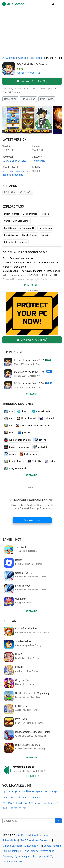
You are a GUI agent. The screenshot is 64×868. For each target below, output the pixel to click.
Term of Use (49, 835)
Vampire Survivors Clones (17, 221)
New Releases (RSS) (14, 862)
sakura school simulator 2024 (32, 426)
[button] (53, 4)
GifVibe (25, 851)
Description (10, 99)
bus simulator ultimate (17, 440)
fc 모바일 (34, 461)
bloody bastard (26, 418)
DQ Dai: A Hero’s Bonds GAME (25, 252)
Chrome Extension (13, 846)
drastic (23, 411)
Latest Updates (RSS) (42, 856)
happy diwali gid (11, 797)
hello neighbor (29, 454)
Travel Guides (45, 228)
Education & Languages (16, 242)
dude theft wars (14, 461)
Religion (45, 214)
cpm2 (9, 433)
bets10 (33, 803)
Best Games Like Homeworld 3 (19, 228)
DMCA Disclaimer (29, 840)
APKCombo (9, 58)
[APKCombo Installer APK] (32, 769)
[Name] (29, 821)
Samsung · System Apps (16, 856)
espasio (10, 454)
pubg (9, 411)
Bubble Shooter (30, 235)
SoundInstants (12, 851)
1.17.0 (9, 150)
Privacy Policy (10, 840)
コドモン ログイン (48, 803)
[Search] (58, 821)
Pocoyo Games (12, 214)
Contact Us (46, 840)
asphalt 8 (40, 447)
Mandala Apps (11, 235)
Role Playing (47, 99)
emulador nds (41, 411)
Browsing (46, 235)
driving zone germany (17, 447)
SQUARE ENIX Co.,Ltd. (29, 73)
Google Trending (52, 846)
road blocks (28, 791)
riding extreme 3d (15, 468)
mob (9, 418)
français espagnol (31, 797)
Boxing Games (30, 214)
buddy (50, 461)
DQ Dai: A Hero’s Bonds (32, 64)
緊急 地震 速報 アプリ (15, 808)
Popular (9, 621)
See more (31, 394)
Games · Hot (12, 539)
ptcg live (24, 433)
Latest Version (15, 140)
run (8, 426)
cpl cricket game (12, 791)
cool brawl (47, 418)
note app (54, 791)
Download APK (32, 81)
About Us (36, 835)
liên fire (40, 440)
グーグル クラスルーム (15, 803)
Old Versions (28, 99)
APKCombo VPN (33, 846)
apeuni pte (42, 791)
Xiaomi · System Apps (42, 851)
